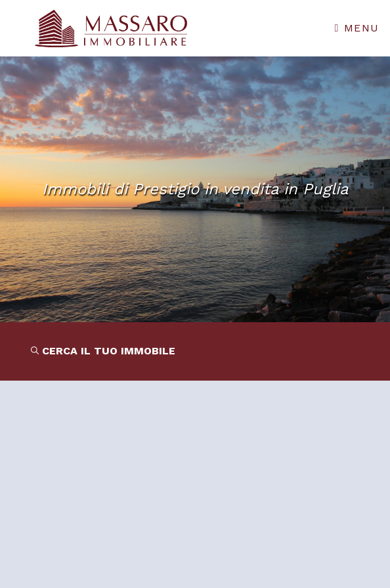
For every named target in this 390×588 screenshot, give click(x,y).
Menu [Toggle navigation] (357, 28)
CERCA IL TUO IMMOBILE (103, 351)
